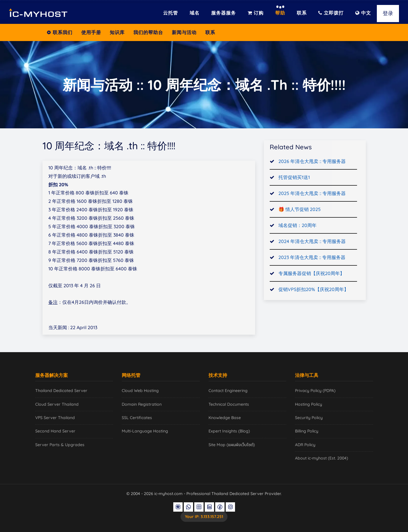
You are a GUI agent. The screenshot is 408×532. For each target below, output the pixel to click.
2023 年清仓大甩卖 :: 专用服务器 (312, 258)
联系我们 (60, 32)
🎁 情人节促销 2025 (300, 210)
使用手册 (91, 32)
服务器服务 (224, 13)
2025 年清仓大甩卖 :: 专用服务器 (312, 194)
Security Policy (309, 418)
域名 (195, 13)
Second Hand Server (55, 431)
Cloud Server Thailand (57, 404)
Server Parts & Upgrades (60, 445)
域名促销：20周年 (297, 226)
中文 (363, 13)
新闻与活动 (184, 32)
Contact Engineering (228, 391)
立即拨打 (331, 13)
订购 (256, 13)
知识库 (117, 32)
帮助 (280, 13)
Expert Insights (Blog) (229, 431)
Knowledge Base (225, 418)
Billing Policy (307, 431)
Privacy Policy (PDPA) (315, 391)
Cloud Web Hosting (140, 391)
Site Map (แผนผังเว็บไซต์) (232, 445)
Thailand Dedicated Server (61, 391)
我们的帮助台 (148, 32)
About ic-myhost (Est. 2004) (322, 458)
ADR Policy (305, 445)
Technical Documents (229, 404)
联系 (302, 13)
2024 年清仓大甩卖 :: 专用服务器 (312, 242)
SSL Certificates (137, 418)
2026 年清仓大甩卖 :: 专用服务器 (312, 162)
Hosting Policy (309, 404)
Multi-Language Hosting (145, 431)
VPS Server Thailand (55, 418)
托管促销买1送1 (294, 178)
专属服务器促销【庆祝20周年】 (311, 274)
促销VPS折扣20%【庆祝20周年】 (313, 290)
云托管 (171, 13)
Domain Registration (142, 404)
